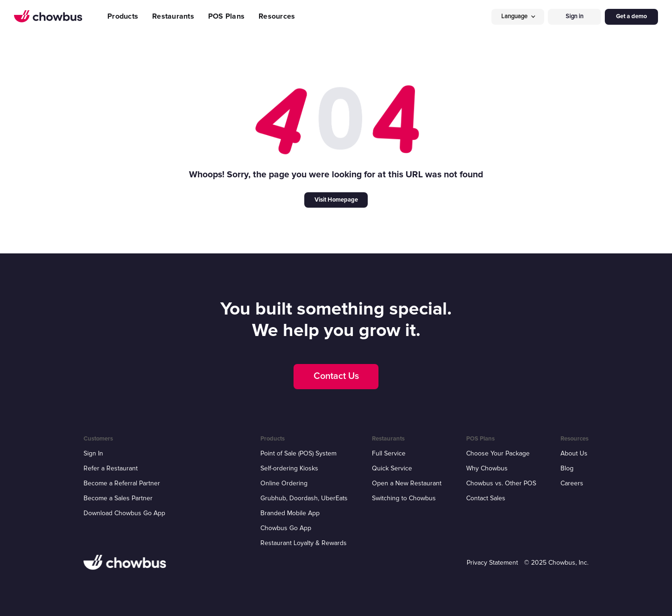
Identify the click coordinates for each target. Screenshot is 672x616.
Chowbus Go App (286, 528)
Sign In (93, 453)
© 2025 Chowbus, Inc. (556, 563)
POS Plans (226, 16)
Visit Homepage (336, 200)
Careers (572, 483)
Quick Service (392, 468)
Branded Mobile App (290, 513)
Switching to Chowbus (404, 498)
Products (123, 16)
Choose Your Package (498, 453)
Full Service (389, 453)
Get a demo (631, 16)
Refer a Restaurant (111, 468)
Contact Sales (486, 498)
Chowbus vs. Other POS (501, 483)
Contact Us (336, 376)
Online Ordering (284, 483)
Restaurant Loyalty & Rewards (304, 543)
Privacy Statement (492, 563)
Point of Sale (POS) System (298, 453)
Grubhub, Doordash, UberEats (304, 498)
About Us (574, 453)
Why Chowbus (487, 468)
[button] (518, 17)
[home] (48, 16)
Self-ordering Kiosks (289, 468)
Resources (277, 16)
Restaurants (173, 16)
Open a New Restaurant (407, 483)
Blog (567, 468)
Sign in (574, 16)
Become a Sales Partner (118, 498)
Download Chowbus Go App (124, 513)
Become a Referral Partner (122, 483)
